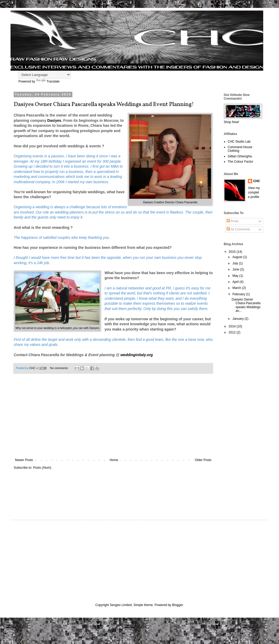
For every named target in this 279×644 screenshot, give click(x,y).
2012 (233, 332)
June (236, 269)
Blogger (178, 605)
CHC (257, 181)
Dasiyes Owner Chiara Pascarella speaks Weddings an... (246, 305)
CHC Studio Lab (239, 142)
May (236, 276)
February (239, 294)
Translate (48, 81)
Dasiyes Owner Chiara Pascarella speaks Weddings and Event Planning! (104, 105)
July (236, 263)
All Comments (238, 229)
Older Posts (203, 460)
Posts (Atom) (42, 468)
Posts (233, 221)
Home (114, 460)
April (236, 282)
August (238, 257)
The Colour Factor (240, 162)
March (237, 288)
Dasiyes (54, 120)
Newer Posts (24, 460)
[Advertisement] (113, 419)
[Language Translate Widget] (45, 75)
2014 (233, 326)
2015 (233, 252)
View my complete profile (254, 192)
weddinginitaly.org (136, 355)
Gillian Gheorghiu (240, 156)
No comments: (60, 368)
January (238, 319)
